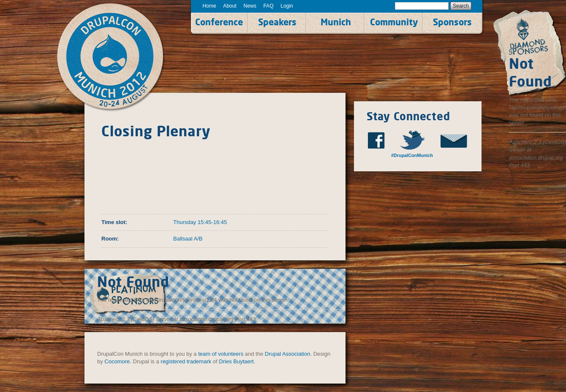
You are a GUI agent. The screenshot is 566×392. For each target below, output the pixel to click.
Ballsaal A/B (188, 239)
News (250, 6)
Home (210, 6)
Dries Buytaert (236, 361)
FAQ (268, 6)
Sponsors (452, 22)
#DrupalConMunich (412, 155)
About (230, 6)
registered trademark (186, 361)
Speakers (277, 22)
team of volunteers (221, 354)
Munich (336, 22)
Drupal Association (288, 354)
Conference (219, 22)
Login (287, 6)
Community (394, 22)
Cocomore (117, 361)
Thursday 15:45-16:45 (200, 222)
